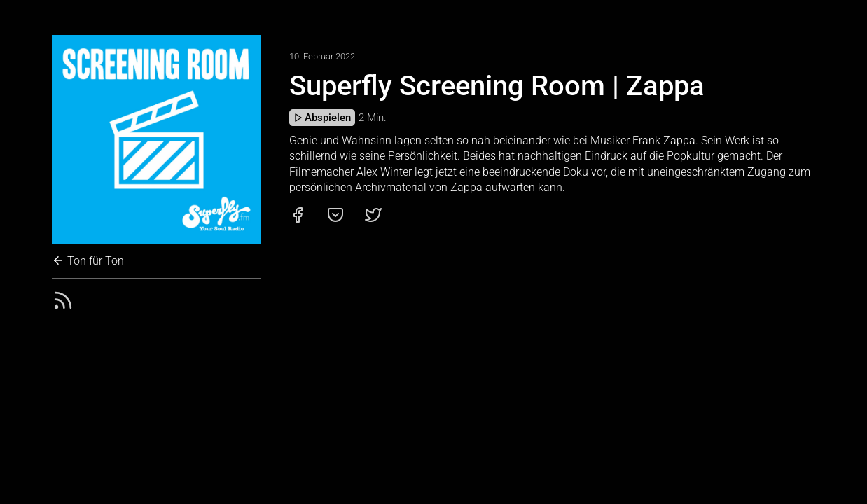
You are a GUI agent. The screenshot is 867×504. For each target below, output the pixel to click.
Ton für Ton (88, 261)
